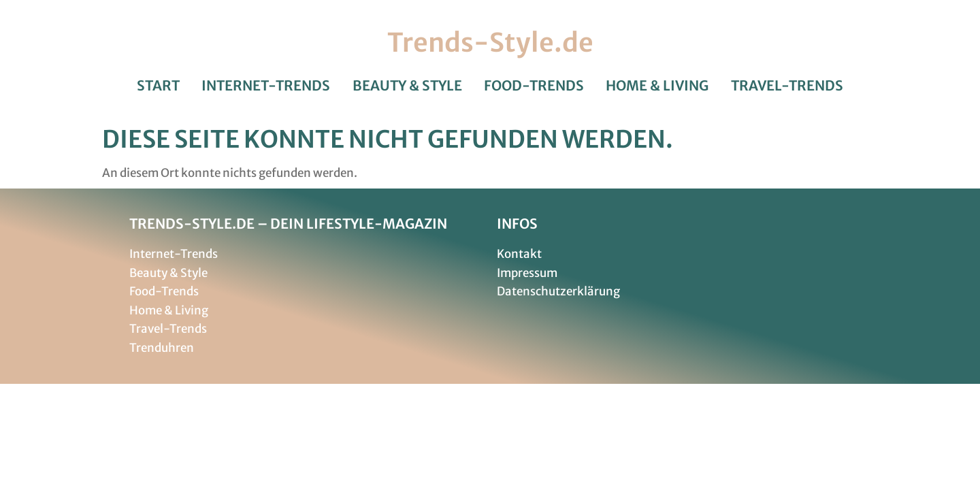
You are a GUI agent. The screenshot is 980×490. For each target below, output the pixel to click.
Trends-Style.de (490, 43)
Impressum (527, 273)
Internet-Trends (266, 86)
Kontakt (519, 254)
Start (158, 86)
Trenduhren (162, 348)
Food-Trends (534, 86)
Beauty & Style (407, 86)
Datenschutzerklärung (558, 291)
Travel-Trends (787, 86)
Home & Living (657, 86)
